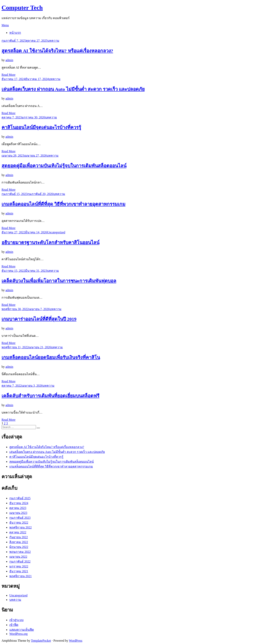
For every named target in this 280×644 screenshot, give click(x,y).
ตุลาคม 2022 (18, 532)
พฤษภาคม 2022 (20, 552)
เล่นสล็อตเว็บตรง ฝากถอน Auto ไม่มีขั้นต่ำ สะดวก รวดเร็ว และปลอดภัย (73, 89)
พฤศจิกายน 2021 (21, 576)
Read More (9, 75)
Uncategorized (56, 232)
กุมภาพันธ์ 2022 (20, 562)
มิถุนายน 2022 (19, 547)
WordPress (76, 641)
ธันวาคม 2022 (19, 523)
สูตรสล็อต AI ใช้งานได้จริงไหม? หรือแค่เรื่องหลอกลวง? (57, 51)
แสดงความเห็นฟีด (22, 630)
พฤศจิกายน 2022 (21, 527)
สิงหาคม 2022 (19, 542)
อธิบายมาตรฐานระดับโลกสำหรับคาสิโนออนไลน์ (50, 243)
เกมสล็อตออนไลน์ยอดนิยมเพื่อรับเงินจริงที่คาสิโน (51, 357)
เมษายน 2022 (18, 557)
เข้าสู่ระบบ (16, 620)
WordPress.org (18, 634)
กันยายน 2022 (19, 537)
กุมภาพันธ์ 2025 (20, 498)
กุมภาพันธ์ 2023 (20, 518)
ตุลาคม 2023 (18, 508)
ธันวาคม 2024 (19, 503)
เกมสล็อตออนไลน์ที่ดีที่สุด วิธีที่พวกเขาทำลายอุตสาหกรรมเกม (63, 204)
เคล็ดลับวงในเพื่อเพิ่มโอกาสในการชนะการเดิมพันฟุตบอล (59, 281)
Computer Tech (22, 8)
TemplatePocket (41, 641)
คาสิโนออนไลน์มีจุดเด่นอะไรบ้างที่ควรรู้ (41, 127)
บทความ (53, 41)
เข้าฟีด (14, 625)
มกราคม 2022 (19, 566)
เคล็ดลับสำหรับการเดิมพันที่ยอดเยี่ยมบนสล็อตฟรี (50, 396)
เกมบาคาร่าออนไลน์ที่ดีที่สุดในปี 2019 (39, 319)
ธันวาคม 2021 (19, 571)
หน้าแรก (15, 33)
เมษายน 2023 (18, 513)
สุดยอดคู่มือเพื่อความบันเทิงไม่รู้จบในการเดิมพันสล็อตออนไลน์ (64, 166)
